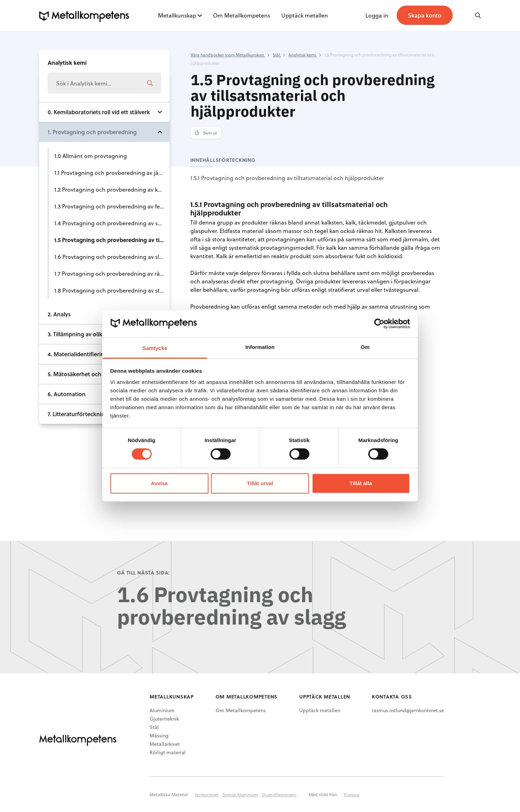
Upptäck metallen (305, 15)
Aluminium (162, 710)
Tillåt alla (361, 483)
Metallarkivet (165, 744)
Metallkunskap (177, 15)
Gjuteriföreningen (279, 794)
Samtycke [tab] (155, 348)
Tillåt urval (260, 483)
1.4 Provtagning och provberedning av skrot (111, 223)
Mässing (159, 735)
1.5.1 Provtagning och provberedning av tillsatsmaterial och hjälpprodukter (287, 178)
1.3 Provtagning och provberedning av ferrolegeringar (112, 206)
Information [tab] (260, 347)
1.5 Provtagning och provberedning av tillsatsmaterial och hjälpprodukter (112, 240)
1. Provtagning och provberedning (92, 132)
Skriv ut (206, 133)
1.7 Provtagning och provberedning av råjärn (112, 273)
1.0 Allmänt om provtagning (91, 156)
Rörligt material (168, 752)
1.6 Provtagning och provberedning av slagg (112, 257)
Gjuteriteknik (164, 719)
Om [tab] (365, 347)
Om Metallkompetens (242, 15)
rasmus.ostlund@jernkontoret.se (408, 710)
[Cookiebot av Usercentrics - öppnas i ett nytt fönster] (379, 324)
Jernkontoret (207, 794)
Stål (154, 727)
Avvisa (159, 483)
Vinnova (352, 794)
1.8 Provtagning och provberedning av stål (109, 290)
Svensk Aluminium (240, 794)
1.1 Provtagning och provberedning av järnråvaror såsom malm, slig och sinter (112, 173)
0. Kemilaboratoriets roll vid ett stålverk (99, 112)
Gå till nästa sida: (143, 573)
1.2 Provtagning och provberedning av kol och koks (112, 189)
